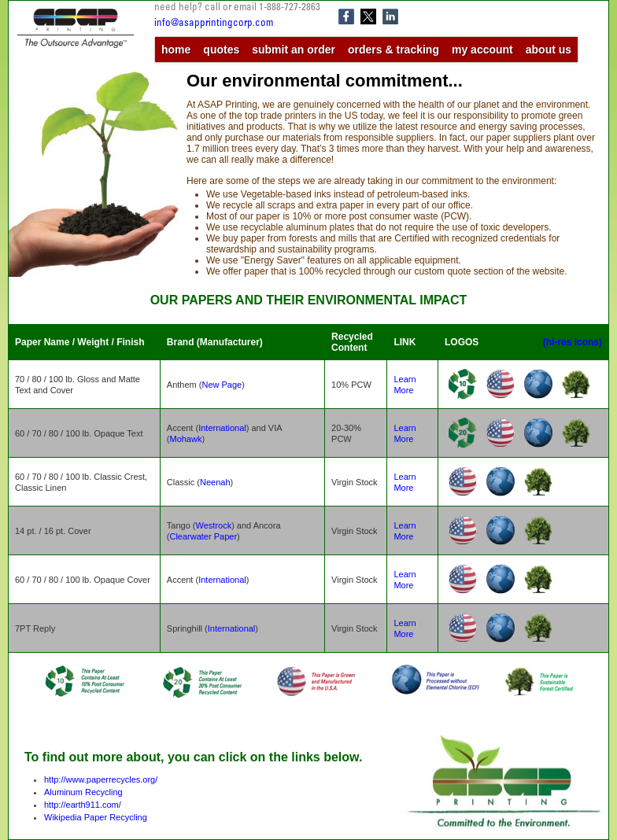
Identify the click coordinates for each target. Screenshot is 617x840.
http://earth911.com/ (83, 805)
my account (482, 50)
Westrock (214, 525)
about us (549, 50)
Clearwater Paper (203, 536)
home (176, 50)
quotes (221, 50)
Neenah (215, 482)
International (222, 428)
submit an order (294, 50)
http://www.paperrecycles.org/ (101, 779)
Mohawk (185, 439)
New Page (222, 385)
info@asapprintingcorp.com (214, 24)
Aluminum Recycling (83, 792)
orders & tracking (393, 50)
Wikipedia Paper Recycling (96, 817)
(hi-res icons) (573, 342)
